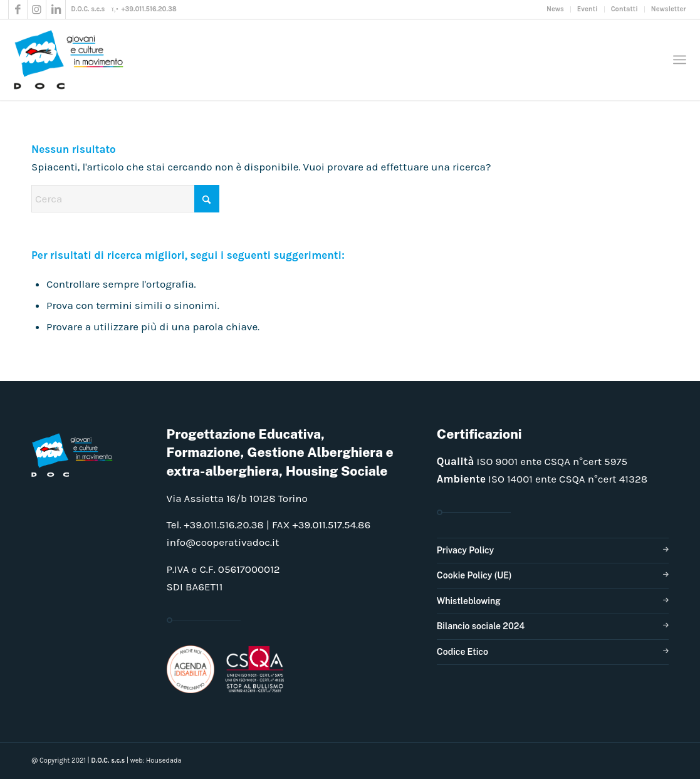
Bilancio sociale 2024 (481, 626)
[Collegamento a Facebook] (18, 9)
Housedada (164, 761)
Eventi (588, 9)
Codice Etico (462, 652)
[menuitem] (556, 9)
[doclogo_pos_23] (73, 60)
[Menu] (680, 60)
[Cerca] (125, 199)
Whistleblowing (469, 601)
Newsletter (669, 9)
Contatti (624, 9)
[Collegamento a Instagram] (37, 9)
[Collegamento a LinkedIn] (56, 9)
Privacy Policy (465, 550)
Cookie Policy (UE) (474, 575)
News (555, 9)
